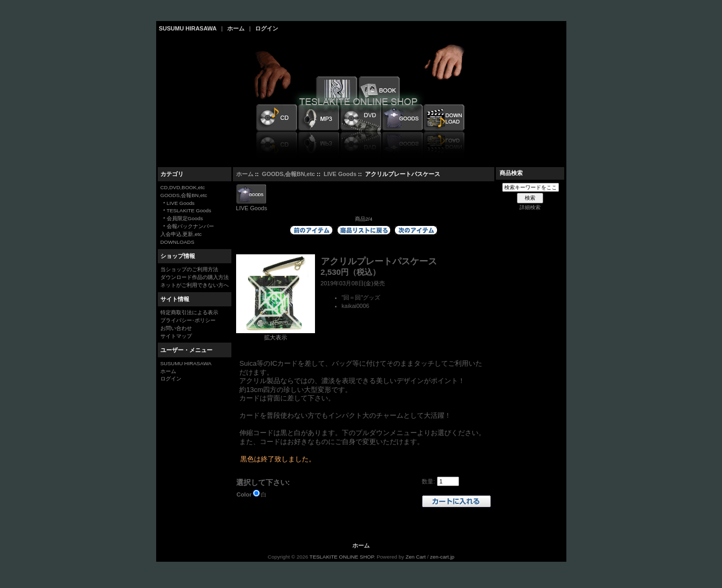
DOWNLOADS (177, 242)
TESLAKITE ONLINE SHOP (342, 557)
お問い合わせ (176, 328)
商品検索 (511, 173)
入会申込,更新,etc (181, 234)
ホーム (236, 28)
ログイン (267, 28)
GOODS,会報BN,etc (288, 174)
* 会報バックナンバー (187, 226)
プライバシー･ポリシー (188, 320)
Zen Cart (415, 557)
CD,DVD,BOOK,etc (183, 187)
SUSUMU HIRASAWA (188, 28)
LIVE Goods (340, 174)
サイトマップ (176, 336)
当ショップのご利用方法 (189, 269)
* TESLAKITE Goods (186, 210)
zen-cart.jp (442, 557)
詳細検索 (530, 207)
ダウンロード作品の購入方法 (195, 277)
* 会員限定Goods (182, 218)
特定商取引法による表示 (189, 312)
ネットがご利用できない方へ (195, 285)
